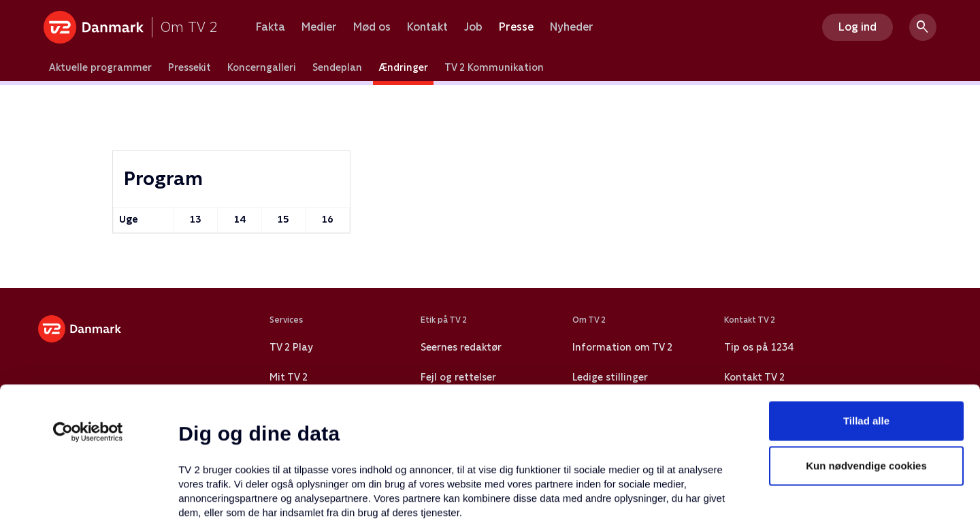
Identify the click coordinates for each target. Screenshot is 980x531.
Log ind (857, 27)
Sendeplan (337, 67)
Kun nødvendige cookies (866, 351)
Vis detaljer (660, 504)
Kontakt (427, 27)
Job (473, 27)
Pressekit (190, 67)
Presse (516, 27)
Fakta (271, 27)
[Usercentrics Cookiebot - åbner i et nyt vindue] (88, 317)
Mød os (372, 27)
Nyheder (572, 27)
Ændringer (403, 67)
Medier (319, 27)
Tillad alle (866, 306)
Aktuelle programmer (100, 67)
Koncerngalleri (262, 67)
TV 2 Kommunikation (494, 67)
